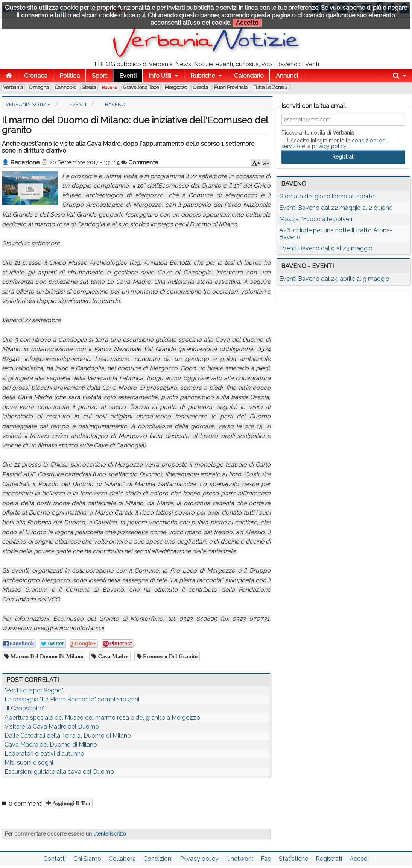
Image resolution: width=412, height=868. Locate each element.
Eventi (128, 76)
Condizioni (158, 859)
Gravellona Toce (141, 87)
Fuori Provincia (231, 87)
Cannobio (65, 87)
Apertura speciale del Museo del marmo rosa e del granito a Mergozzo (102, 717)
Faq (266, 859)
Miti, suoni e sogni (29, 763)
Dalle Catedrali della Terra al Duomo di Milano (68, 735)
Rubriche (203, 76)
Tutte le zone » (271, 87)
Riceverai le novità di (318, 133)
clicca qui (132, 15)
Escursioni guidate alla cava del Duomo (59, 772)
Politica (70, 76)
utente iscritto (110, 834)
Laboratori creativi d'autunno (44, 754)
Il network (240, 859)
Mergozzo (176, 87)
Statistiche (293, 859)
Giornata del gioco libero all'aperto (327, 196)
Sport (100, 76)
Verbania (13, 87)
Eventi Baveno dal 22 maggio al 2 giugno (336, 208)
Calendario (249, 76)
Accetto (247, 23)
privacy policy (329, 146)
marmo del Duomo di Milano (46, 656)
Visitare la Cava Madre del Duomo (52, 726)
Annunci (287, 76)
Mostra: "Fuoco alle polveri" (316, 219)
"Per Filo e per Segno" (34, 690)
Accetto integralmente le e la (334, 143)
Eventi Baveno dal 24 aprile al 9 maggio (334, 279)
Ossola (201, 87)
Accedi (359, 859)
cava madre (112, 656)
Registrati (329, 859)
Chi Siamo (87, 859)
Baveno (109, 88)
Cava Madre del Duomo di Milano (51, 745)
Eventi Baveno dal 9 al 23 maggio (326, 248)
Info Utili (160, 76)
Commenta (140, 162)
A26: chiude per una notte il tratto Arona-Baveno (336, 234)
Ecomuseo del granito (170, 656)
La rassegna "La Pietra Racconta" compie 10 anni (72, 699)
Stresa (89, 87)
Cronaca (36, 76)
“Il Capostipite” (25, 708)
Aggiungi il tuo (71, 803)
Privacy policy (199, 859)
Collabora (122, 859)
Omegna (39, 87)
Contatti (55, 859)
